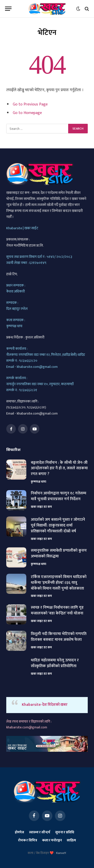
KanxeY (61, 853)
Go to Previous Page (30, 104)
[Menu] (8, 9)
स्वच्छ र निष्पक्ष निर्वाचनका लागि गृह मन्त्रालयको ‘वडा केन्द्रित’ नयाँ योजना (57, 610)
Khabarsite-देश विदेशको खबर (45, 705)
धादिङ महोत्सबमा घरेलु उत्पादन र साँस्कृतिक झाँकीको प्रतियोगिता (55, 663)
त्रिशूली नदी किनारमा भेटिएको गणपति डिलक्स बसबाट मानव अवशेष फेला (59, 637)
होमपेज (19, 832)
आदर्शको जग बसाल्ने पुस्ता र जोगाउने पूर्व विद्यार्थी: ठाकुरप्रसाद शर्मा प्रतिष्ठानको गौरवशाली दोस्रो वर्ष (58, 525)
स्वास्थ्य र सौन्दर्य (40, 832)
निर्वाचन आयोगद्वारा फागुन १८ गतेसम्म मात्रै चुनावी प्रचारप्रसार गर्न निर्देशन (59, 496)
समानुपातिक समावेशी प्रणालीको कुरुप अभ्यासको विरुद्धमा (59, 553)
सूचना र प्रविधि (65, 832)
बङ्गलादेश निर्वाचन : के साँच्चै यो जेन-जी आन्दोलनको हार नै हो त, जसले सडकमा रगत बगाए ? (59, 468)
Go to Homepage (27, 113)
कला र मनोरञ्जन (52, 840)
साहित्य (71, 840)
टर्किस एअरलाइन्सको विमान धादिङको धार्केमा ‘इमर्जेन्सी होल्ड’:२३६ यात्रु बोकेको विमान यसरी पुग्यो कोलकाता (59, 583)
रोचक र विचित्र (28, 840)
